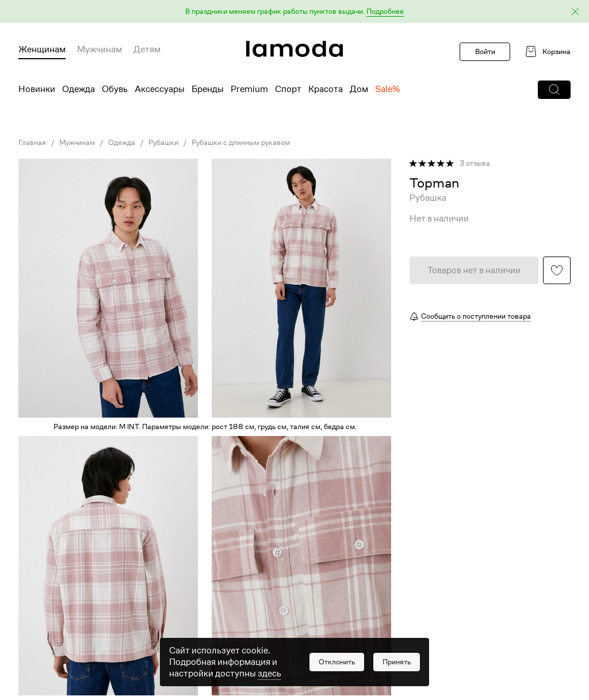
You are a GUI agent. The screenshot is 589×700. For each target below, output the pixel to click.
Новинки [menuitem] (37, 89)
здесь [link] (269, 679)
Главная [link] (32, 143)
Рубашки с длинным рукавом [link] (241, 143)
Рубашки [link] (163, 143)
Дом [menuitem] (359, 89)
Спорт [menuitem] (288, 89)
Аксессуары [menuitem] (160, 89)
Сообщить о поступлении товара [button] (476, 316)
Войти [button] (485, 51)
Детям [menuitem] (147, 49)
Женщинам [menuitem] (42, 49)
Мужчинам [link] (77, 143)
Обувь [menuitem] (115, 89)
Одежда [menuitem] (79, 89)
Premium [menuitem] (249, 89)
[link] (294, 49)
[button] (294, 12)
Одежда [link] (122, 143)
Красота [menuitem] (326, 89)
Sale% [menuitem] (387, 89)
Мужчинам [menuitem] (100, 49)
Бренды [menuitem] (208, 89)
